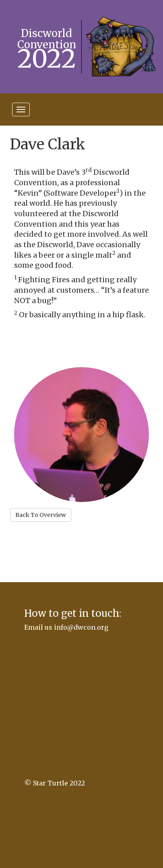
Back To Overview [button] (41, 515)
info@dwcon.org (81, 627)
